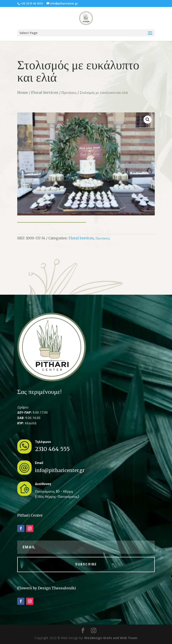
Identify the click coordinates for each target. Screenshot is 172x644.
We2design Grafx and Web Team (111, 638)
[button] (148, 120)
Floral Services (45, 92)
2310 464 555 (52, 449)
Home (23, 92)
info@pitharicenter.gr (60, 470)
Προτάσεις (69, 92)
